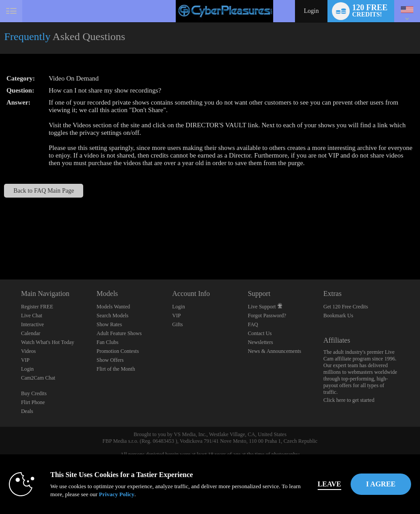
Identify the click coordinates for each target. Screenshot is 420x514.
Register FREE (37, 307)
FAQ (253, 324)
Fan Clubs (107, 342)
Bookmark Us (338, 316)
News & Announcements (275, 351)
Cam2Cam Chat (38, 378)
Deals (27, 411)
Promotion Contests (118, 351)
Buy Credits (34, 393)
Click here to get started (349, 400)
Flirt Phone (33, 402)
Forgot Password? (267, 316)
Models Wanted (113, 307)
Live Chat (32, 316)
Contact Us (260, 333)
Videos (28, 351)
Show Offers (110, 360)
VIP (25, 360)
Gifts (178, 324)
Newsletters (260, 342)
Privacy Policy (117, 494)
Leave (329, 484)
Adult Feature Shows (119, 333)
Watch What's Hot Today (48, 342)
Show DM (0, 246)
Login (311, 11)
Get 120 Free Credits (346, 307)
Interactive (32, 324)
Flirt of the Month (116, 369)
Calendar (30, 333)
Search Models (113, 316)
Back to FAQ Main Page (44, 191)
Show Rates (109, 324)
